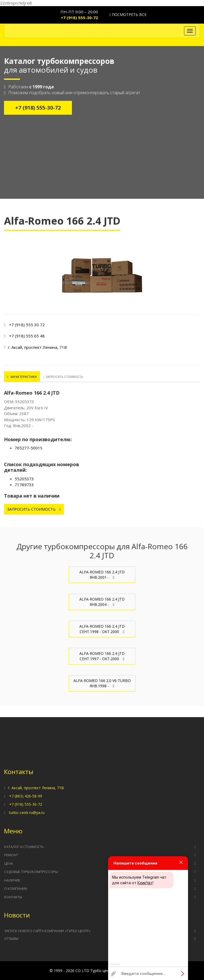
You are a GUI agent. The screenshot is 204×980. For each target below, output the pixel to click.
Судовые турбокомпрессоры (31, 872)
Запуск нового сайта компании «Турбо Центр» (47, 931)
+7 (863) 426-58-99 (26, 796)
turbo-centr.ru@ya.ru (27, 812)
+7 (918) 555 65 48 (27, 336)
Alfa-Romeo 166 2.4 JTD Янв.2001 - (102, 575)
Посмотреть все (128, 15)
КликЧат (145, 883)
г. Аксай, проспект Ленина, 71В (36, 788)
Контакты (13, 897)
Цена (9, 863)
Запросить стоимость (34, 509)
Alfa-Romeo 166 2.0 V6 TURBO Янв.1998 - (102, 683)
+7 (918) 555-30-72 (79, 18)
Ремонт (11, 855)
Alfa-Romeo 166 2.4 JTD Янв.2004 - (102, 602)
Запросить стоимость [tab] (62, 377)
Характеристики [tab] (22, 377)
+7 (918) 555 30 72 (27, 325)
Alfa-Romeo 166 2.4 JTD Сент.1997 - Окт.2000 (102, 656)
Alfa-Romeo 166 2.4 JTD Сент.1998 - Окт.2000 (102, 629)
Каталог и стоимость (24, 847)
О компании (16, 888)
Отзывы (11, 938)
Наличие (12, 880)
